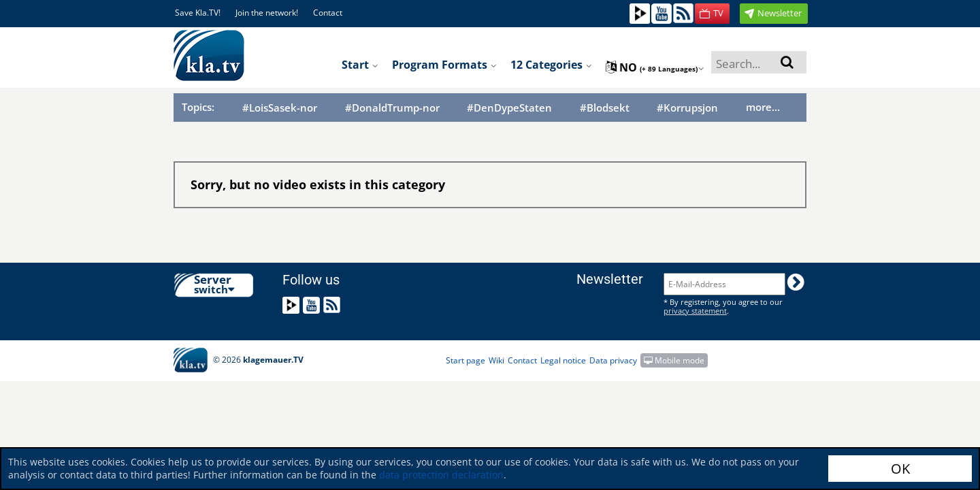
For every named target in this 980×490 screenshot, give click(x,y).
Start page (465, 360)
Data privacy (613, 360)
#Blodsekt (605, 108)
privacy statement (695, 311)
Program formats (444, 65)
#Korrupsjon (687, 108)
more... (763, 107)
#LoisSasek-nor (280, 108)
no (655, 67)
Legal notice (563, 360)
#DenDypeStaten (509, 108)
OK (900, 469)
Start (360, 65)
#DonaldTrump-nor (392, 108)
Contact (328, 13)
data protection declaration (441, 475)
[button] (712, 14)
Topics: (198, 107)
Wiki (496, 360)
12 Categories (551, 65)
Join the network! (267, 13)
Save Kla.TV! (198, 13)
